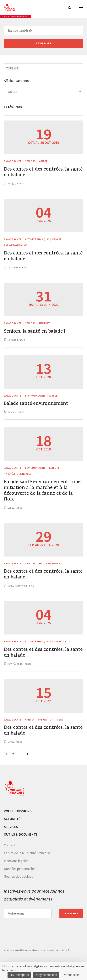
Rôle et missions (18, 811)
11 (28, 754)
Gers (60, 720)
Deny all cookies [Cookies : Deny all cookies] (46, 975)
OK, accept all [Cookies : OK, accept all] (19, 975)
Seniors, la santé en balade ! (34, 332)
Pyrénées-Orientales (18, 474)
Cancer (57, 239)
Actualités (13, 819)
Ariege (43, 161)
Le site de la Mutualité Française (27, 853)
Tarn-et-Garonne (15, 245)
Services (11, 827)
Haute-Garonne (49, 563)
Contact (10, 845)
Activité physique (37, 239)
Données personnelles (20, 869)
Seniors (30, 161)
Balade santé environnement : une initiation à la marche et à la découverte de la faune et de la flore (42, 491)
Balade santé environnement (36, 404)
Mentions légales (16, 861)
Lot (68, 641)
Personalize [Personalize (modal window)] (71, 975)
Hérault (44, 323)
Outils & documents (21, 834)
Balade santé (13, 161)
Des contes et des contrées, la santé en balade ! (43, 173)
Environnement (35, 396)
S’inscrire (71, 913)
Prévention (46, 720)
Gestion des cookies (18, 876)
